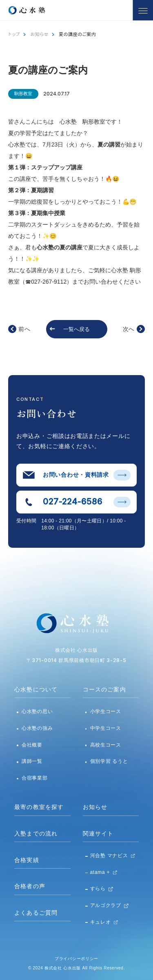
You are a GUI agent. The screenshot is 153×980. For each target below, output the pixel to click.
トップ (14, 34)
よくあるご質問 (36, 913)
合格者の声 (30, 886)
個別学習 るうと (109, 761)
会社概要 (32, 745)
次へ (129, 329)
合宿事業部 (35, 778)
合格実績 (27, 860)
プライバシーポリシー (76, 959)
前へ (24, 329)
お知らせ (40, 34)
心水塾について (36, 689)
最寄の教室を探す (39, 807)
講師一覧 (32, 761)
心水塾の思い (37, 711)
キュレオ (101, 922)
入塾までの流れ (36, 833)
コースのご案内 (104, 689)
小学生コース (106, 711)
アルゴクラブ (106, 905)
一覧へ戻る (76, 329)
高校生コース (106, 745)
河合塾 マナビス (109, 856)
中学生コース (106, 728)
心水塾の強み (37, 728)
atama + (100, 872)
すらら (98, 889)
